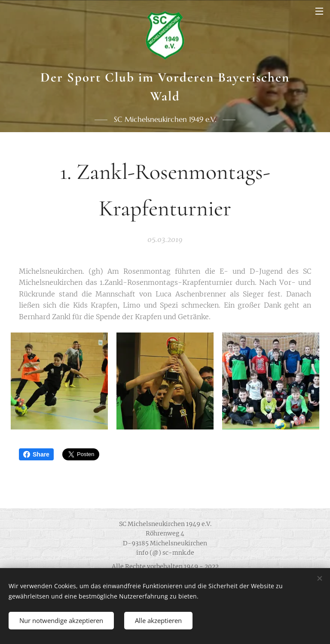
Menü (319, 11)
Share (36, 454)
